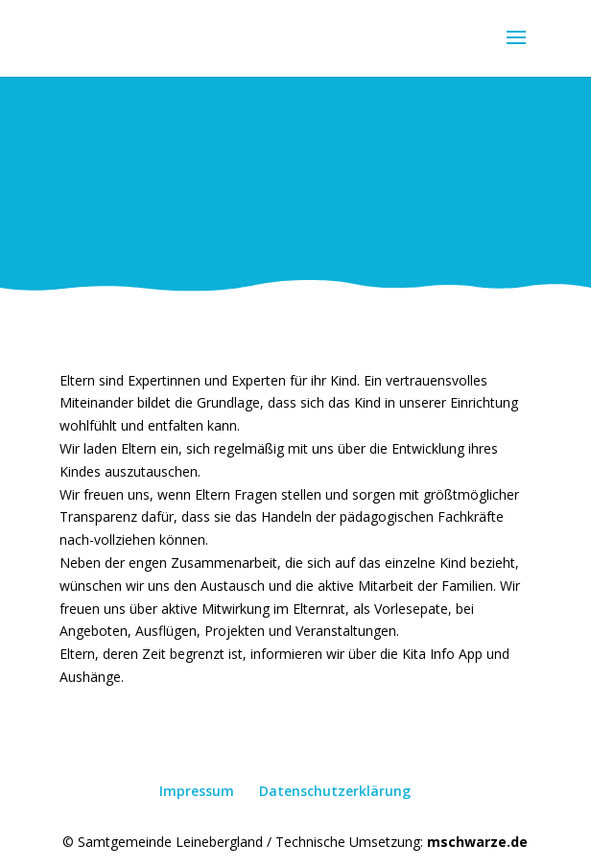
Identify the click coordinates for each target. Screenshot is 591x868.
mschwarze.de (477, 842)
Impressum (197, 791)
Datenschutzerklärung (335, 791)
